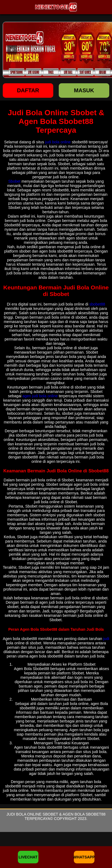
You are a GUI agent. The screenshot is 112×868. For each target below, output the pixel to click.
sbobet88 (97, 304)
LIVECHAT (28, 857)
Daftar (28, 90)
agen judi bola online (40, 396)
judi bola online (58, 142)
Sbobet (14, 181)
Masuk (84, 90)
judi (106, 639)
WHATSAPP (84, 857)
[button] (12, 50)
